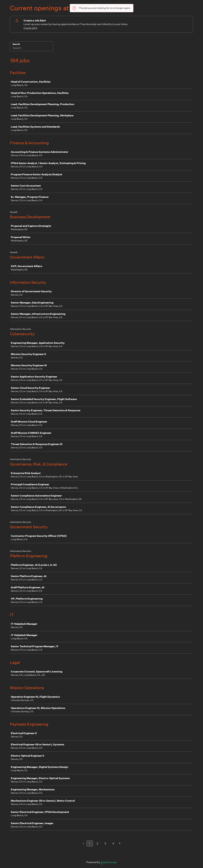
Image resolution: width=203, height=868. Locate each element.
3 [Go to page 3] (105, 844)
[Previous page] (83, 844)
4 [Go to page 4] (113, 844)
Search (16, 44)
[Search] (32, 48)
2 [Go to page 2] (97, 844)
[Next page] (120, 844)
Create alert (30, 28)
